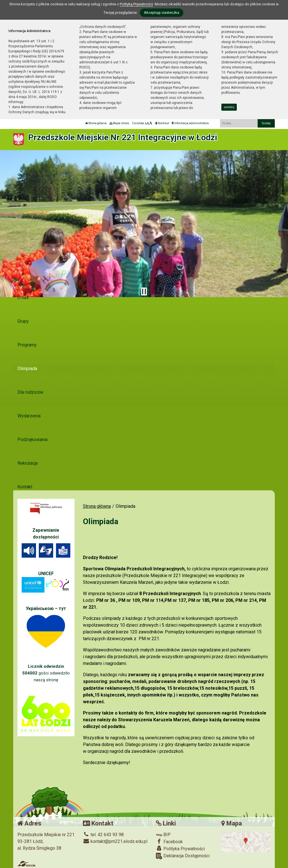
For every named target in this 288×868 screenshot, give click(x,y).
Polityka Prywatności (180, 849)
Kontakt (25, 487)
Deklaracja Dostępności (183, 856)
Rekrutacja (28, 463)
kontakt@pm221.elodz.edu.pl (115, 841)
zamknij (229, 107)
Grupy (23, 321)
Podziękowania (32, 439)
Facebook (169, 842)
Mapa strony (119, 123)
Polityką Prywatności (136, 4)
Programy (27, 345)
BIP (163, 835)
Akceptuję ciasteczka (162, 13)
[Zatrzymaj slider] (144, 291)
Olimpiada (27, 369)
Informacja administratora (190, 123)
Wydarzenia (29, 416)
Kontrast (162, 123)
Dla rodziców (30, 392)
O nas (23, 298)
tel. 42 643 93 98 (103, 835)
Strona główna (96, 123)
